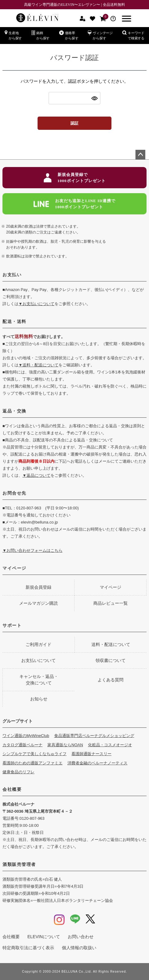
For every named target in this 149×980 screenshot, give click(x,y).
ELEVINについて (44, 937)
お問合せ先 (14, 493)
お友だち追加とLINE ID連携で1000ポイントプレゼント (75, 204)
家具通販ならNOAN (65, 745)
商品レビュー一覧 (111, 603)
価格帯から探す (69, 35)
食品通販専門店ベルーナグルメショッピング (94, 736)
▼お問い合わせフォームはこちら (32, 550)
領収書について (111, 660)
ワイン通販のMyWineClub (26, 736)
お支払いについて (38, 660)
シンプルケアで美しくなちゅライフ (34, 754)
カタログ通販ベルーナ (22, 745)
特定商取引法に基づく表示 (28, 948)
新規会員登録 (38, 587)
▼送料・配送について (38, 365)
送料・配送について (111, 644)
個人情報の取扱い (79, 948)
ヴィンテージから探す (100, 35)
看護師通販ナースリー (91, 754)
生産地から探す (13, 35)
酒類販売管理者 (19, 864)
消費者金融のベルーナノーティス (97, 763)
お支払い (12, 275)
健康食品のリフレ (18, 772)
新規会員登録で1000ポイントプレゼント (75, 178)
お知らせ (39, 699)
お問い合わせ (81, 937)
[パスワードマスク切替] (95, 98)
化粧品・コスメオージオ (110, 745)
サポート (12, 625)
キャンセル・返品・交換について (39, 680)
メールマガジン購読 (38, 603)
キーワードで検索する (133, 35)
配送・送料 (14, 321)
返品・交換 (14, 411)
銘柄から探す (40, 35)
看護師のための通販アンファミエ (32, 763)
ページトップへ (140, 155)
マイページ (14, 568)
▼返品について (36, 475)
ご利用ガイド (38, 644)
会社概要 (12, 789)
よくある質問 (111, 680)
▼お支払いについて (36, 304)
